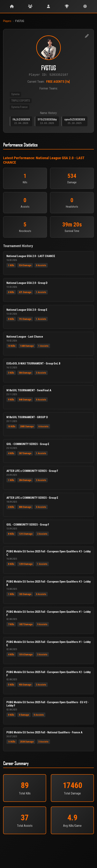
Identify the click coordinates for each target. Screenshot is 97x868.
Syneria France (19, 108)
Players (7, 21)
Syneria (15, 95)
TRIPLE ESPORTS (21, 101)
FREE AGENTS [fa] (58, 82)
